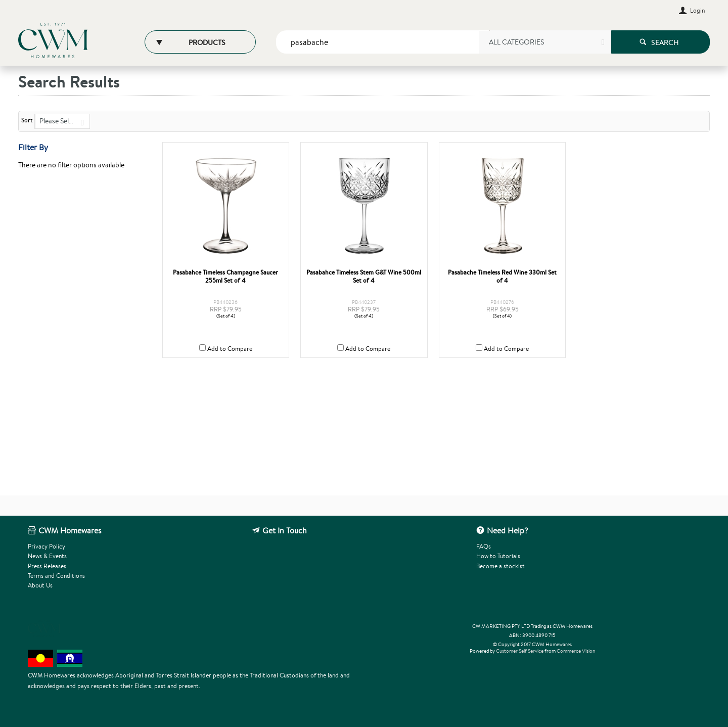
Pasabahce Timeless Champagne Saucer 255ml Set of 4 (225, 277)
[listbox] (545, 46)
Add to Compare (230, 349)
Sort (27, 120)
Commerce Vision (576, 651)
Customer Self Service (520, 651)
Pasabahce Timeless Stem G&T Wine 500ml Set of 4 (364, 277)
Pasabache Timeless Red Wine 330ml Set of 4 (502, 277)
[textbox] (383, 42)
